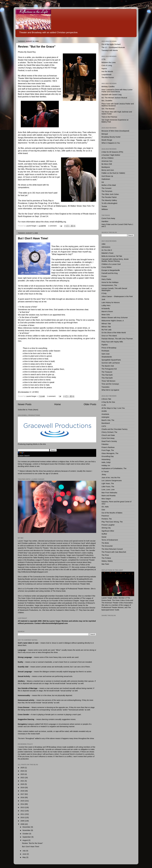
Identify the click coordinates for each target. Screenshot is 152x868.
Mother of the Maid (109, 185)
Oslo (103, 510)
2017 (23, 794)
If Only (104, 293)
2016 (23, 797)
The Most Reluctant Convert (112, 549)
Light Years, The (108, 483)
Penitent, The (107, 519)
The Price (105, 555)
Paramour (105, 516)
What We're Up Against (110, 390)
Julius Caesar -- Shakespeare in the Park (117, 296)
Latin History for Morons (111, 302)
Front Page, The (108, 450)
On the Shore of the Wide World (114, 333)
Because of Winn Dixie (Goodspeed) (115, 131)
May (24, 857)
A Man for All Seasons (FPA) (112, 152)
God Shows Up (107, 176)
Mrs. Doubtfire (107, 101)
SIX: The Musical (108, 109)
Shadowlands (107, 357)
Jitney (104, 474)
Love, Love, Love (108, 490)
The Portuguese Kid (109, 369)
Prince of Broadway (109, 348)
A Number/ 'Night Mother (111, 155)
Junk (103, 299)
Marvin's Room (107, 311)
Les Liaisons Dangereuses (112, 481)
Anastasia (105, 414)
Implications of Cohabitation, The (114, 468)
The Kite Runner (108, 78)
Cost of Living (107, 65)
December (27, 827)
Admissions (106, 247)
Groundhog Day (108, 456)
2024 (23, 771)
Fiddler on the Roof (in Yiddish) (113, 173)
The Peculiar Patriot (109, 197)
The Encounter (107, 546)
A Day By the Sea (108, 402)
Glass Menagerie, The (110, 453)
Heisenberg (106, 459)
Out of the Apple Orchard (111, 44)
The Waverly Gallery (109, 200)
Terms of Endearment (110, 540)
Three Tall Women (108, 381)
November (27, 830)
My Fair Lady (106, 330)
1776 (103, 59)
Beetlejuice (106, 167)
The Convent (106, 188)
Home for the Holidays (110, 282)
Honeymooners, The (109, 285)
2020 (23, 784)
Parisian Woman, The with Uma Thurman (117, 339)
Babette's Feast (107, 253)
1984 (103, 244)
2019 (23, 788)
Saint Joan (106, 354)
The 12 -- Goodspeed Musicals (113, 47)
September (27, 837)
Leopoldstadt (106, 75)
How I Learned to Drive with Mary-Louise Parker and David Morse (117, 91)
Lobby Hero (106, 305)
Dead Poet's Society (109, 441)
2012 (23, 811)
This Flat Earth (107, 375)
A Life (104, 405)
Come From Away (108, 218)
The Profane (106, 558)
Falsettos (105, 444)
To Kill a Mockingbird (109, 203)
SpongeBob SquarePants (111, 360)
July (24, 851)
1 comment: (53, 226)
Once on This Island (109, 336)
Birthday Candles (108, 87)
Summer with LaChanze (111, 363)
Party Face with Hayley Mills (112, 342)
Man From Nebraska (109, 493)
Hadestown (106, 179)
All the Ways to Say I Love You (113, 408)
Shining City (106, 528)
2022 (23, 778)
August (25, 840)
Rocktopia (105, 351)
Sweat (104, 537)
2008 (23, 824)
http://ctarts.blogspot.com (65, 577)
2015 (23, 801)
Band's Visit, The (108, 420)
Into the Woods (107, 71)
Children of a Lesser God (111, 264)
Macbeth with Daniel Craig (112, 95)
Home (58, 404)
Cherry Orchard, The (109, 432)
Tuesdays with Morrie (110, 50)
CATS (104, 426)
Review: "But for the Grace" (37, 47)
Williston (105, 209)
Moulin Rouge (107, 140)
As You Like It (107, 250)
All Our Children (108, 158)
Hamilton (105, 221)
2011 (23, 814)
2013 (23, 807)
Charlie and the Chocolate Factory (114, 429)
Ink (103, 182)
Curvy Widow (107, 267)
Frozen (104, 276)
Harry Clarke (106, 279)
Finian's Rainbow (108, 447)
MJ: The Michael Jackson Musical (114, 98)
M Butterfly (106, 309)
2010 (23, 818)
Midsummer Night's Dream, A (113, 321)
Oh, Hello (105, 507)
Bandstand (106, 423)
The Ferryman (107, 191)
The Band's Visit (108, 366)
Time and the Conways (110, 384)
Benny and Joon (108, 170)
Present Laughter (108, 525)
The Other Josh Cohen (110, 194)
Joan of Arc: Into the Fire (111, 478)
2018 (23, 791)
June (25, 854)
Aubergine (105, 417)
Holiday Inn (106, 465)
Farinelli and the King (110, 273)
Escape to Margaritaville (111, 270)
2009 (23, 821)
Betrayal (105, 134)
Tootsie (104, 206)
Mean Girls (106, 315)
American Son (107, 161)
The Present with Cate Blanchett (114, 552)
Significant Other (108, 531)
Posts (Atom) (33, 410)
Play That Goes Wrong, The (112, 522)
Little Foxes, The (108, 487)
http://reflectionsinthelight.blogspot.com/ (33, 572)
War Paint (105, 564)
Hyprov (104, 69)
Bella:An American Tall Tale (112, 256)
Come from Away (108, 438)
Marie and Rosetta (109, 496)
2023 (23, 774)
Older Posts (90, 404)
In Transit (105, 472)
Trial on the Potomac (109, 117)
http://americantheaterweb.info (42, 78)
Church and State (108, 435)
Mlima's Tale (106, 324)
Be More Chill (107, 164)
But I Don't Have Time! (33, 238)
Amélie (104, 411)
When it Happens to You (111, 143)
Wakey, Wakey (107, 561)
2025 (23, 768)
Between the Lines (109, 62)
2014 (23, 804)
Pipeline (105, 345)
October (26, 834)
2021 (23, 781)
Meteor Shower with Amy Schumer (115, 318)
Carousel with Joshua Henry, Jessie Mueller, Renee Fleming (115, 260)
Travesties (105, 387)
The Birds (105, 543)
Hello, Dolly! (106, 462)
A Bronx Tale (106, 399)
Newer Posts (25, 404)
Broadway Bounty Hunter (111, 137)
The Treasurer (107, 372)
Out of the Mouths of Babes (112, 513)
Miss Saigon (106, 499)
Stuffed (104, 534)
